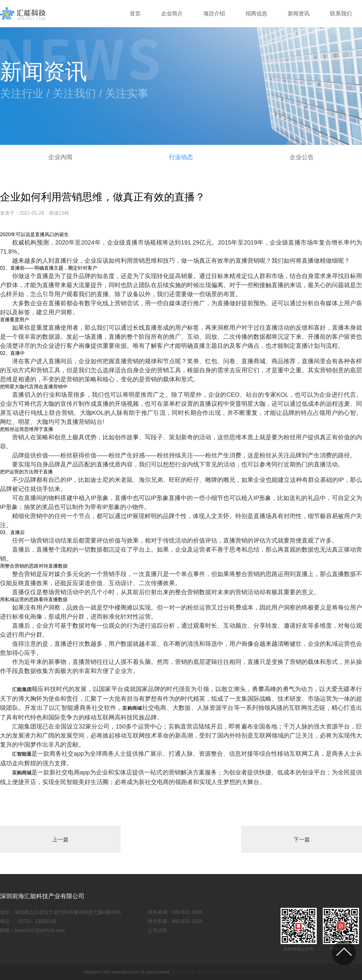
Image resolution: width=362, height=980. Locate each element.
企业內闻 (60, 157)
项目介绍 (214, 14)
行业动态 (181, 157)
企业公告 (302, 157)
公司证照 (157, 930)
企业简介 (172, 14)
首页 (135, 14)
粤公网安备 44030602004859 (203, 972)
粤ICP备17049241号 (257, 972)
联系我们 (341, 14)
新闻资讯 (299, 14)
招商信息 (256, 14)
